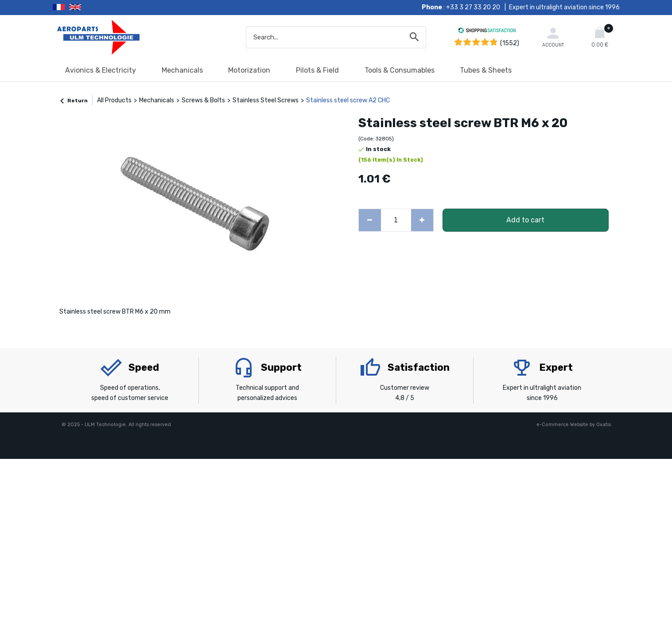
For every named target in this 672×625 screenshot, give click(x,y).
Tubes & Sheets (486, 70)
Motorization (249, 70)
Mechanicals (182, 70)
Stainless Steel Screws (266, 100)
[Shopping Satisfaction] (487, 32)
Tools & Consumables (400, 70)
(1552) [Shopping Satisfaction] (510, 43)
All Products (114, 100)
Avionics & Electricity (101, 70)
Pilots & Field (317, 70)
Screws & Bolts (203, 100)
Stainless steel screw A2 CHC (348, 100)
